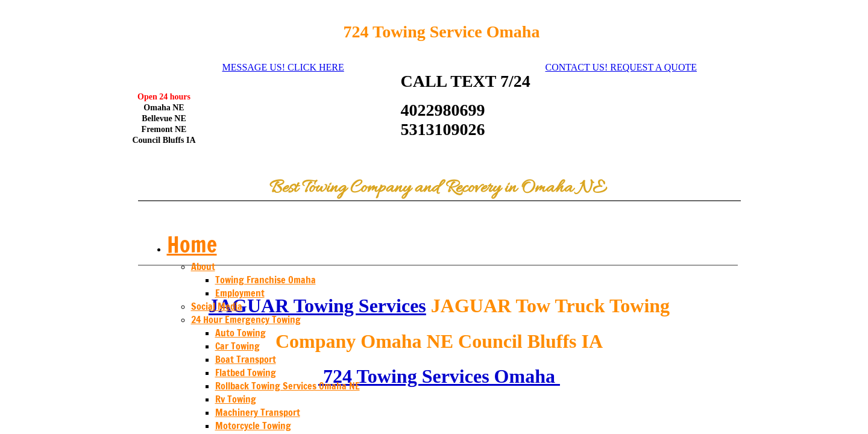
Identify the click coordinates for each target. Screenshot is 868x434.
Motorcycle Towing (253, 426)
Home (192, 244)
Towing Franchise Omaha (266, 280)
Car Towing (237, 346)
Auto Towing (241, 333)
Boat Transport (246, 359)
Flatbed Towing (246, 373)
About (203, 266)
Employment (240, 293)
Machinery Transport (258, 412)
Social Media (217, 306)
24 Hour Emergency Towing (246, 319)
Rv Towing (236, 399)
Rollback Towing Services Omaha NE (288, 386)
